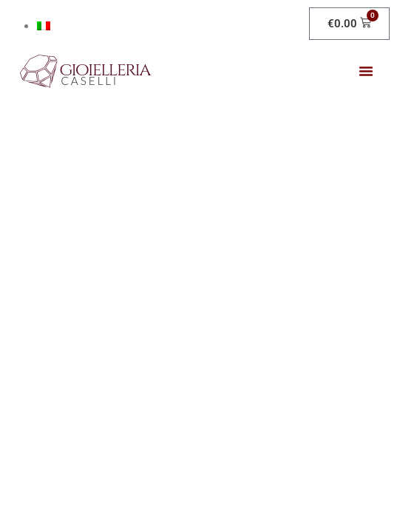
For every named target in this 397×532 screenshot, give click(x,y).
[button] (366, 71)
